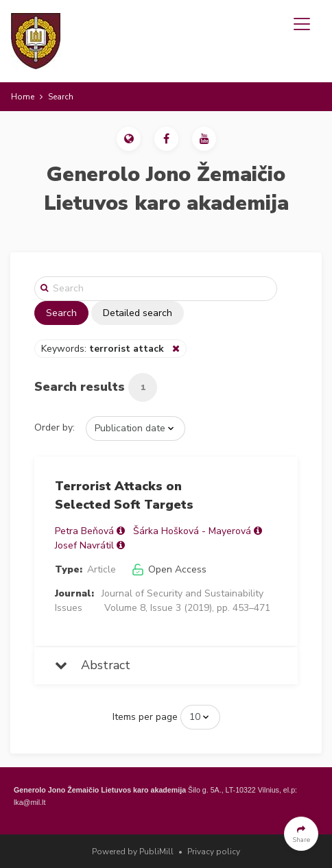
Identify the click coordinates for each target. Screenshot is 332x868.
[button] (129, 139)
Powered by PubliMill (133, 852)
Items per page (145, 717)
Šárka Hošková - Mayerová (192, 531)
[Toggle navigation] (302, 24)
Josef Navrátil (84, 545)
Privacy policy (214, 852)
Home (23, 97)
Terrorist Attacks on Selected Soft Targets (124, 495)
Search (61, 313)
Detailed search (138, 313)
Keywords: (104, 349)
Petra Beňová (84, 531)
